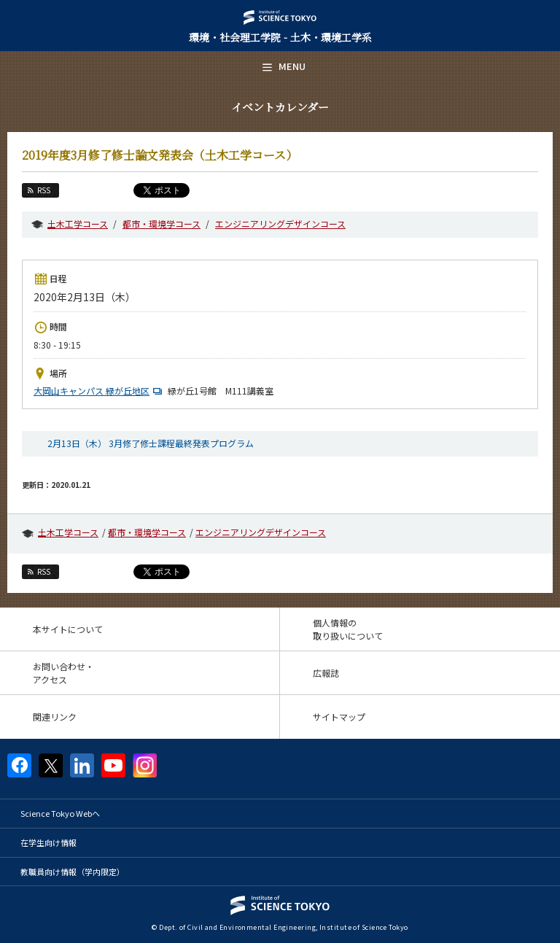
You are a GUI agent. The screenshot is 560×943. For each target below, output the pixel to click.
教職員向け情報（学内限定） (73, 872)
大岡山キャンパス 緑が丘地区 (100, 391)
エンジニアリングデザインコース (280, 224)
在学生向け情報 (48, 842)
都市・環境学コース (162, 224)
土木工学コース (78, 224)
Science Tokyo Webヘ (60, 813)
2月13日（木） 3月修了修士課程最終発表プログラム (151, 443)
